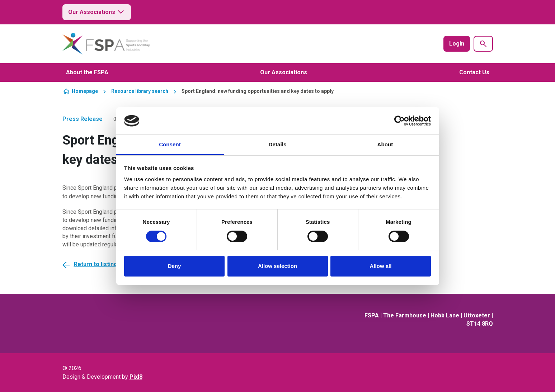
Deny (175, 266)
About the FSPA (87, 72)
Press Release (83, 119)
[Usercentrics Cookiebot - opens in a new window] (399, 121)
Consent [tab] (170, 144)
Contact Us (474, 72)
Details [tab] (278, 144)
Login (457, 44)
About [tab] (385, 144)
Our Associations (97, 12)
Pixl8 (136, 377)
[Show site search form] (483, 44)
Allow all (381, 266)
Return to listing (96, 264)
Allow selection (277, 266)
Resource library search (140, 91)
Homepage (85, 91)
